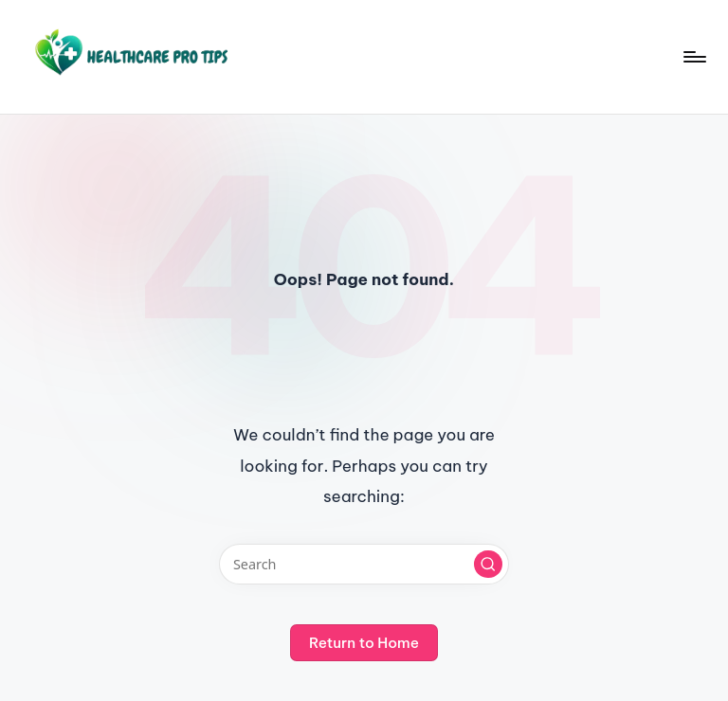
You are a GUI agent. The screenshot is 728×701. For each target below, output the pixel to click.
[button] (488, 565)
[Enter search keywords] (364, 564)
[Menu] (693, 57)
